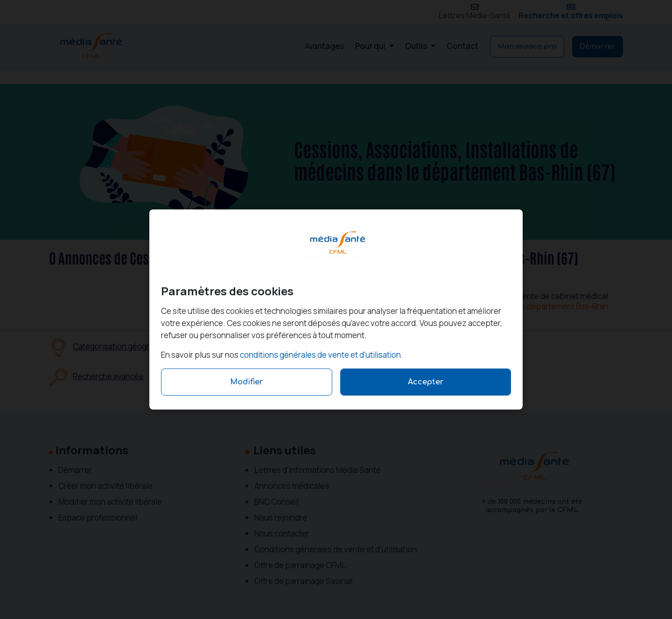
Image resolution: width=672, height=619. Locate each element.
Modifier (246, 382)
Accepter (426, 382)
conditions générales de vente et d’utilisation (320, 355)
